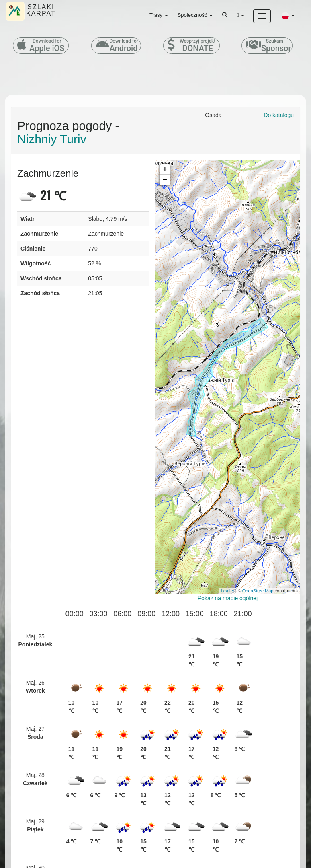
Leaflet (228, 591)
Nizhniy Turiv (52, 139)
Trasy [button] (159, 15)
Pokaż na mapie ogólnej (228, 598)
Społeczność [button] (195, 15)
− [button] (165, 180)
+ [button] (165, 169)
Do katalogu (279, 115)
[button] (288, 15)
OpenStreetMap (258, 591)
